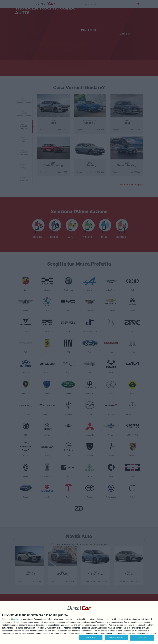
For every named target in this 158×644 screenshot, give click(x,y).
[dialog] (79, 623)
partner (16, 619)
